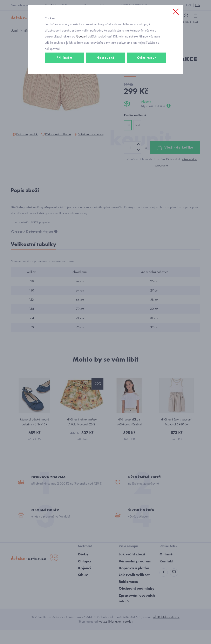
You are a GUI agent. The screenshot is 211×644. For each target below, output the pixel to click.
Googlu (81, 52)
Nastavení (105, 73)
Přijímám (64, 73)
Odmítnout (147, 73)
